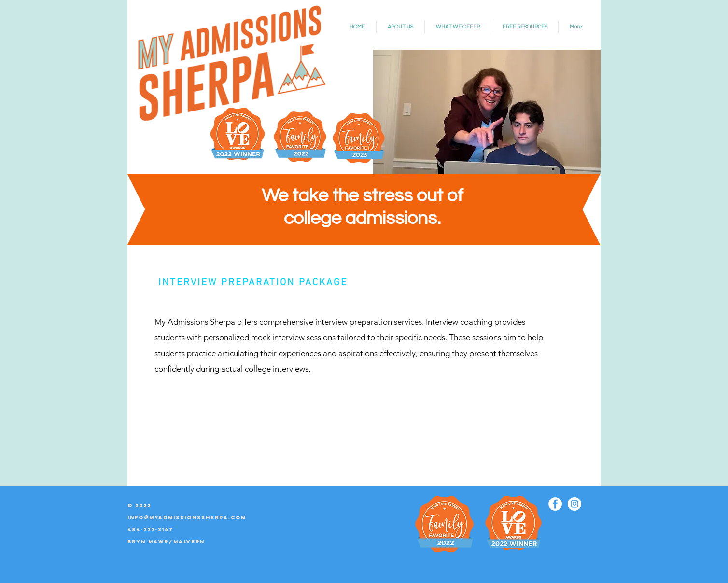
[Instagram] (574, 504)
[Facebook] (555, 504)
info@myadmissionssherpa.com (187, 518)
